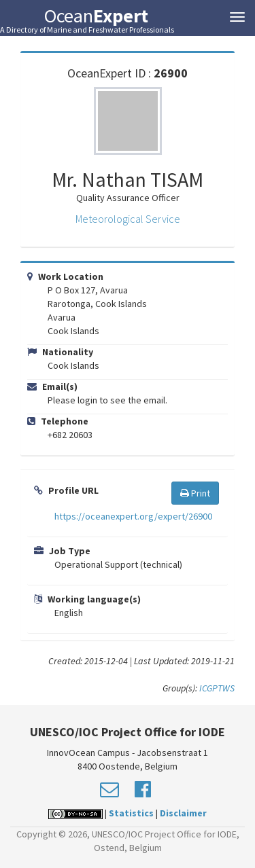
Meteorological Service (128, 219)
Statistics (131, 813)
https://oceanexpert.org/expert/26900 (133, 516)
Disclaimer (183, 813)
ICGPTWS (217, 688)
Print (195, 493)
